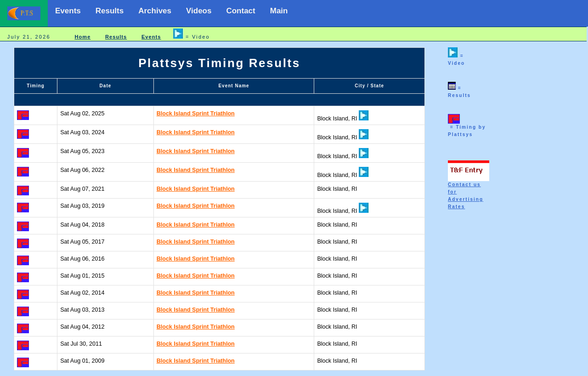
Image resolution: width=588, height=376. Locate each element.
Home (82, 37)
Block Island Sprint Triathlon (196, 114)
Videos (199, 11)
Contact (240, 11)
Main (279, 11)
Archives (155, 11)
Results (110, 11)
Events (68, 11)
